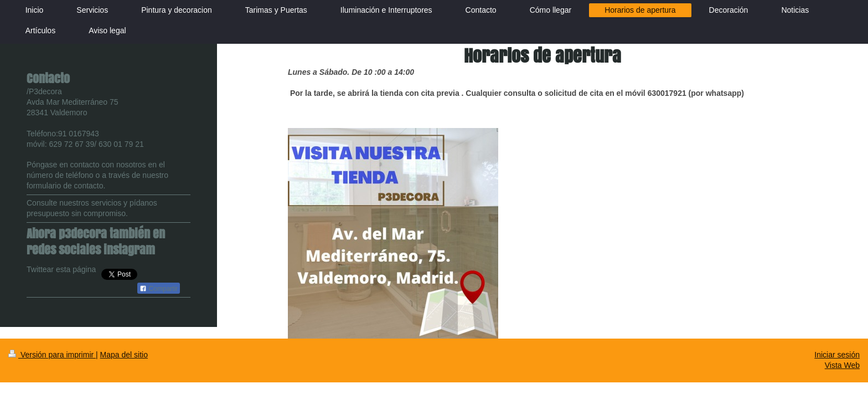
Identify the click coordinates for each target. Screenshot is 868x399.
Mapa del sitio (124, 355)
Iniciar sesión (837, 355)
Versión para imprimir (52, 355)
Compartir (159, 289)
